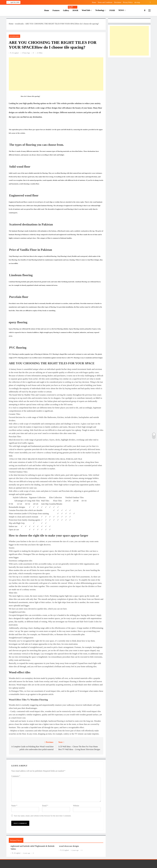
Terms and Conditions (105, 2)
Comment (16, 776)
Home (94, 2)
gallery (67, 9)
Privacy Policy (128, 2)
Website (76, 806)
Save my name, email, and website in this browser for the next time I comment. (43, 816)
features (56, 10)
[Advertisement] (56, 74)
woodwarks (19, 24)
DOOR (75, 10)
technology (100, 10)
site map (137, 2)
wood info (86, 10)
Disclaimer (118, 2)
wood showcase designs (69, 846)
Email (45, 806)
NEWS (121, 10)
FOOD (112, 10)
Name (14, 806)
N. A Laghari (14, 53)
